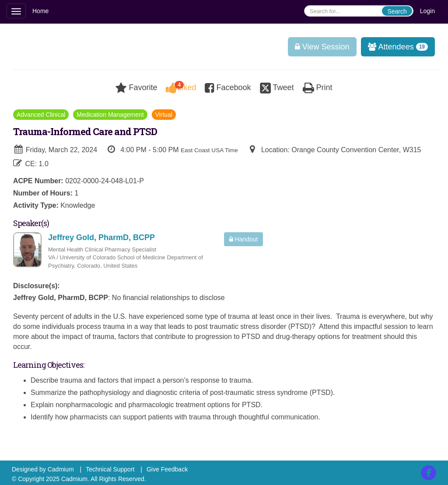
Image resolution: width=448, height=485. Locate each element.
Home (40, 11)
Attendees (395, 47)
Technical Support (110, 469)
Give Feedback (167, 469)
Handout (244, 239)
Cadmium (61, 469)
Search (397, 11)
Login (427, 11)
